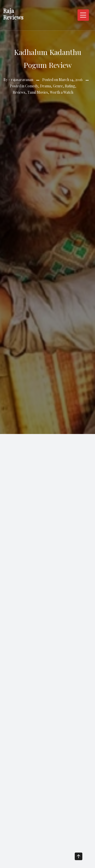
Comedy (32, 86)
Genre (58, 86)
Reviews (19, 92)
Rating (70, 86)
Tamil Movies (38, 92)
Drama (45, 86)
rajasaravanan (22, 80)
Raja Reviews (13, 14)
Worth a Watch (62, 92)
